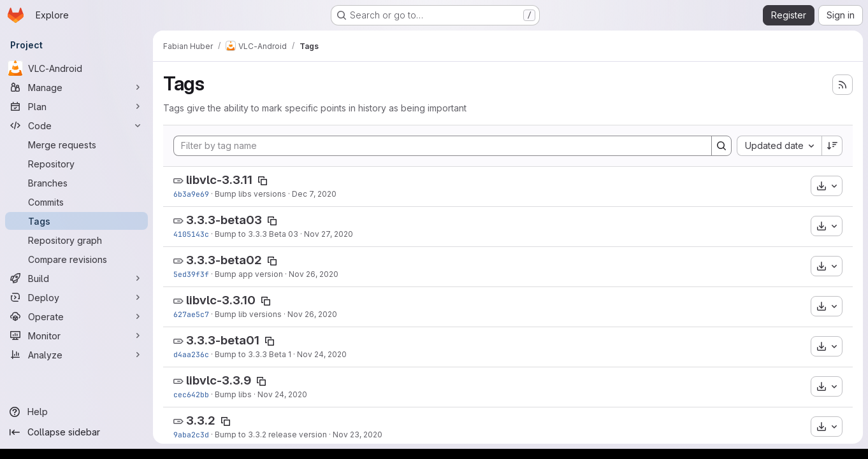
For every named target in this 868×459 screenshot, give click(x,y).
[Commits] (76, 202)
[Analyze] (76, 355)
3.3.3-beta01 (223, 340)
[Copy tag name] (263, 181)
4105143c (191, 234)
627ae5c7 (191, 314)
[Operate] (76, 316)
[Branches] (76, 183)
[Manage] (76, 87)
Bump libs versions (250, 194)
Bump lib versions (248, 314)
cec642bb (191, 394)
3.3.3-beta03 (224, 220)
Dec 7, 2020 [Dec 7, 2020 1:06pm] (314, 194)
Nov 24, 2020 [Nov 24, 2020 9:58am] (322, 354)
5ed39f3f (191, 274)
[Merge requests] (76, 145)
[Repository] (76, 164)
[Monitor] (76, 335)
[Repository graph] (76, 240)
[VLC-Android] (76, 68)
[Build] (76, 278)
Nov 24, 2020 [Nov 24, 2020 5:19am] (282, 394)
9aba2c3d (191, 434)
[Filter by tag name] (443, 146)
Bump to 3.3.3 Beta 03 (257, 234)
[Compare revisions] (76, 259)
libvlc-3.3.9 (219, 380)
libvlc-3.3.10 (221, 300)
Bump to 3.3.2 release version (271, 434)
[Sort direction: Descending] (832, 146)
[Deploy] (76, 297)
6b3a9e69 (191, 194)
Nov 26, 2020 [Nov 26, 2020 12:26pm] (314, 274)
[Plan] (76, 106)
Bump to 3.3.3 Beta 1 (253, 354)
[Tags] (76, 221)
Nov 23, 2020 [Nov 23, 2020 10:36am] (358, 434)
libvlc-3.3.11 (219, 180)
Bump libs (233, 394)
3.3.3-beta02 (224, 260)
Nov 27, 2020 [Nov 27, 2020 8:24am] (329, 234)
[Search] (721, 146)
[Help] (76, 412)
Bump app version (249, 274)
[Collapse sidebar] (76, 432)
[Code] (76, 125)
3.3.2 (201, 420)
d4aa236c (191, 354)
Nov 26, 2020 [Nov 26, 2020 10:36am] (312, 314)
